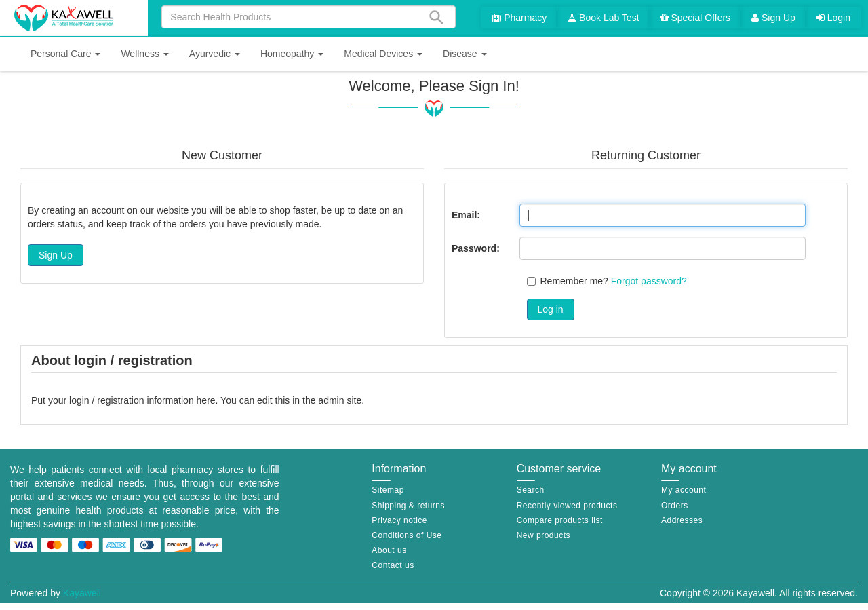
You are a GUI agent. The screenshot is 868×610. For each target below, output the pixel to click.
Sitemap (388, 490)
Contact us (393, 565)
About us (389, 550)
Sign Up (773, 18)
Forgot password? (649, 281)
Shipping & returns (408, 506)
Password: (476, 248)
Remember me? (574, 281)
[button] (65, 54)
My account (684, 490)
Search (531, 490)
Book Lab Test (603, 18)
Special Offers (696, 18)
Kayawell (82, 593)
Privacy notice (399, 520)
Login (833, 18)
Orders (675, 506)
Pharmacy (519, 18)
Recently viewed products (567, 506)
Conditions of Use (407, 535)
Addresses (682, 520)
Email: (466, 215)
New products (544, 535)
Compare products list (560, 520)
